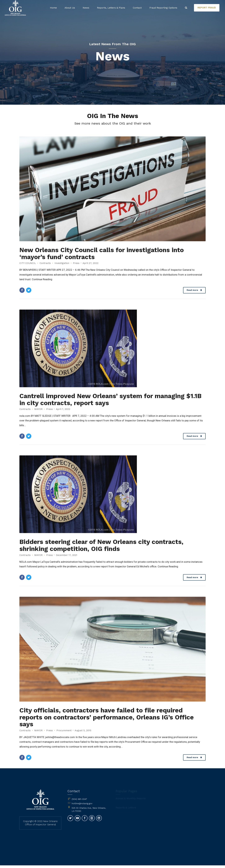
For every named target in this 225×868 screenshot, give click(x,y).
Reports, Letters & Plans (111, 8)
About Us (70, 8)
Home (53, 8)
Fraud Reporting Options (163, 8)
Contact (137, 8)
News (86, 8)
